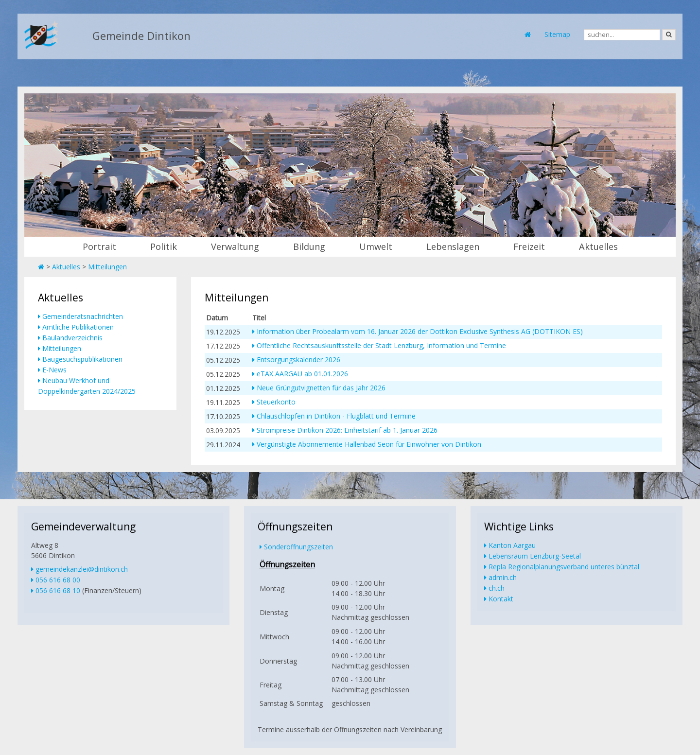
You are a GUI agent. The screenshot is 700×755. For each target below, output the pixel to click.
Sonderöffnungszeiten (298, 547)
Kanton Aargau (512, 545)
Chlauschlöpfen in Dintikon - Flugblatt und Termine (336, 416)
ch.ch (497, 588)
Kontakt (501, 599)
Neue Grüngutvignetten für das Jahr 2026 (321, 388)
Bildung (309, 246)
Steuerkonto (276, 402)
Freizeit (529, 246)
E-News (54, 370)
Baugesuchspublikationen (82, 359)
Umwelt (376, 246)
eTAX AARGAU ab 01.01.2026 (302, 374)
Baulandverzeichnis (72, 338)
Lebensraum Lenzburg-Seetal (535, 556)
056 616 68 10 (58, 590)
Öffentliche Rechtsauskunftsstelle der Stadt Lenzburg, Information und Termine (381, 345)
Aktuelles (598, 246)
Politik (164, 246)
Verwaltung (235, 246)
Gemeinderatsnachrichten (83, 316)
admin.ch (503, 577)
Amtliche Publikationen (78, 327)
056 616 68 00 (58, 580)
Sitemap (557, 34)
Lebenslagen (453, 246)
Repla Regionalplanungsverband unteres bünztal (564, 567)
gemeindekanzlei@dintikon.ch (82, 569)
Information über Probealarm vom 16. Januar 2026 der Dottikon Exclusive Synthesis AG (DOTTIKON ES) (420, 331)
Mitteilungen (107, 267)
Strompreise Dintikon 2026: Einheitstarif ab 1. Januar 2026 (347, 430)
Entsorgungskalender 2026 (298, 360)
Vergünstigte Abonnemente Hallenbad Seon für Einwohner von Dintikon (369, 444)
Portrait (99, 246)
